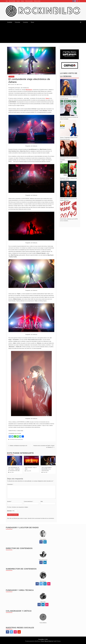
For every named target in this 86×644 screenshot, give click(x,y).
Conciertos (25, 22)
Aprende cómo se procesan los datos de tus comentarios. (41, 518)
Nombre (9, 501)
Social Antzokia (18, 440)
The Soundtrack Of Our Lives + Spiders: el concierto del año (14, 469)
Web (42, 501)
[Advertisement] (43, 34)
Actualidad (10, 22)
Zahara (22, 440)
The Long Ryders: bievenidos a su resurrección (47, 469)
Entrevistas (17, 22)
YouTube (79, 1)
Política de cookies (37, 1)
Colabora (22, 1)
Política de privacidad (29, 1)
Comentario (10, 484)
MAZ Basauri (12, 440)
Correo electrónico (28, 501)
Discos (32, 22)
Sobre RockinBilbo (12, 1)
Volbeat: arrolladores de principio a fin (18, 446)
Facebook (73, 1)
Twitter (75, 1)
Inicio (7, 1)
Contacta (18, 1)
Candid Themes (57, 641)
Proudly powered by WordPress (33, 641)
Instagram (77, 1)
